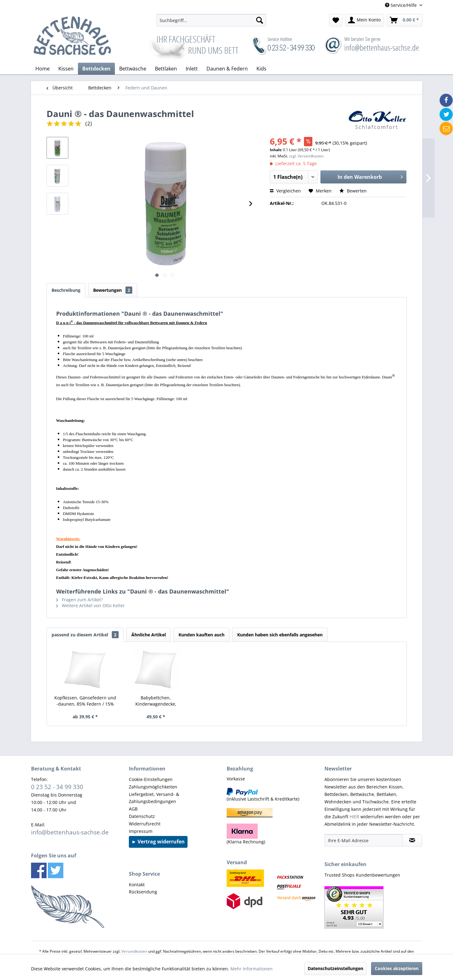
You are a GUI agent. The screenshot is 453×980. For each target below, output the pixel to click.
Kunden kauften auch (202, 635)
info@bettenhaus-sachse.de (70, 832)
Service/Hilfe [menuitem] (401, 5)
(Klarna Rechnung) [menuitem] (246, 834)
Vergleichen (285, 191)
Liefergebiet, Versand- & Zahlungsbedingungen (154, 798)
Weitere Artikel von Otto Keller (91, 605)
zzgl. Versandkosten (306, 156)
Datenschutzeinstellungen (335, 968)
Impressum (141, 831)
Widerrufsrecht (145, 824)
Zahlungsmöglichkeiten (153, 787)
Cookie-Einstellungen (151, 779)
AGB (133, 809)
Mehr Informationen (251, 969)
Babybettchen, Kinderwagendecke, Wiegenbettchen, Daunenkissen (156, 701)
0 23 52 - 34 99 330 (57, 787)
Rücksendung (143, 892)
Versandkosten (134, 951)
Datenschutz (142, 816)
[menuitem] (211, 20)
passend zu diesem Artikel (85, 635)
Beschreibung (66, 290)
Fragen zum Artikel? (79, 600)
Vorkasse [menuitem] (236, 779)
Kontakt (137, 885)
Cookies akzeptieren (397, 968)
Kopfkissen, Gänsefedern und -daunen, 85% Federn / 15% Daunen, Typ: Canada (85, 701)
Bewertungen (113, 290)
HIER (354, 817)
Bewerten (353, 191)
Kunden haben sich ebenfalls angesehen (280, 635)
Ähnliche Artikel (149, 635)
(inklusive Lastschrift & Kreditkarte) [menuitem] (263, 795)
